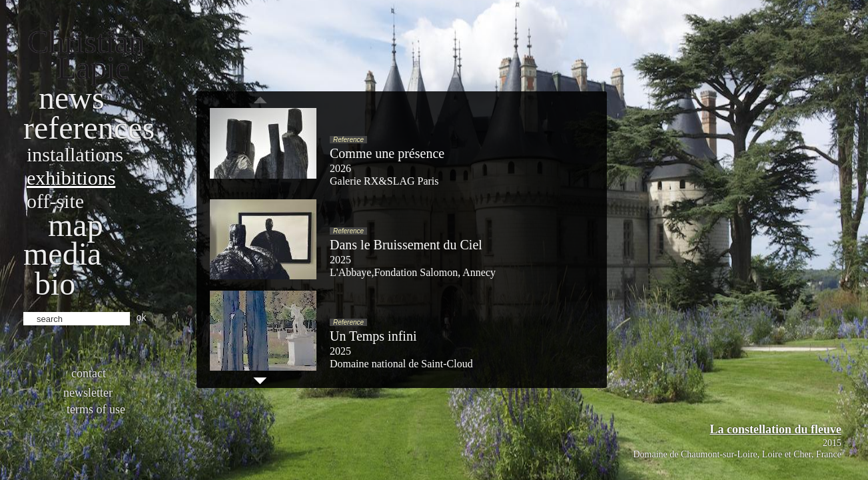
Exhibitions (71, 178)
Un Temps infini (373, 336)
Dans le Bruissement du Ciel (406, 245)
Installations (75, 154)
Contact (89, 373)
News (72, 98)
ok (142, 317)
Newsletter (88, 393)
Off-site (55, 201)
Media (62, 254)
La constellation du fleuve (775, 429)
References (89, 128)
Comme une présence (387, 153)
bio (55, 284)
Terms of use (96, 409)
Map (76, 225)
